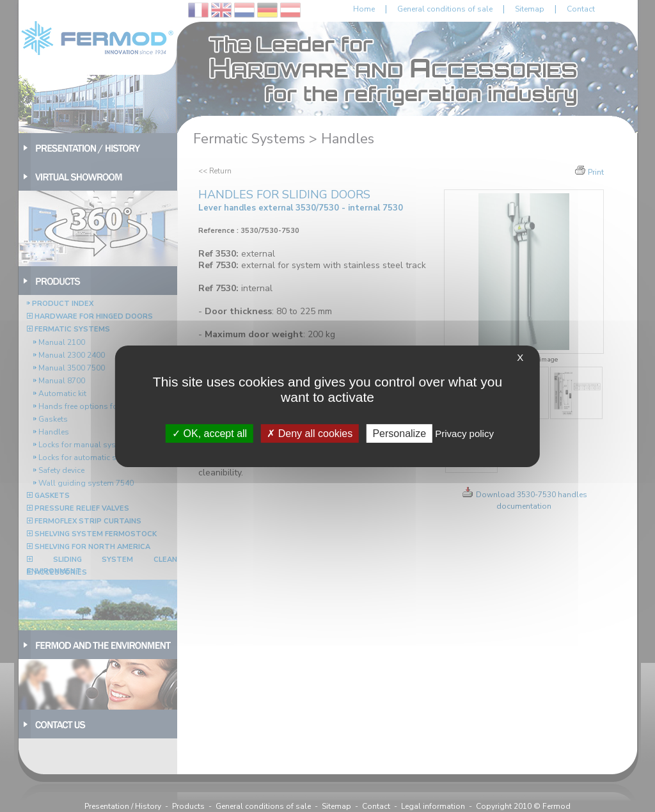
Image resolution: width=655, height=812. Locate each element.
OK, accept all (209, 433)
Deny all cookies (310, 433)
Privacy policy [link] (464, 433)
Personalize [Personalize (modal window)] (399, 433)
